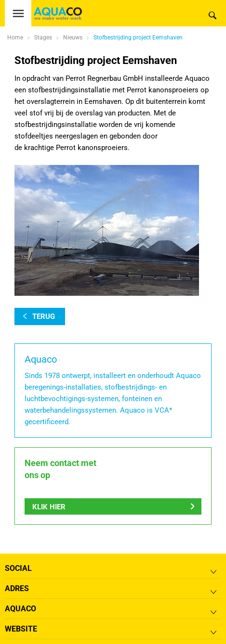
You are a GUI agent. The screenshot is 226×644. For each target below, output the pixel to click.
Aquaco (20, 609)
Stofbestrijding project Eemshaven (138, 38)
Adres (17, 588)
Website (21, 629)
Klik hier (49, 507)
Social (18, 568)
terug (44, 316)
